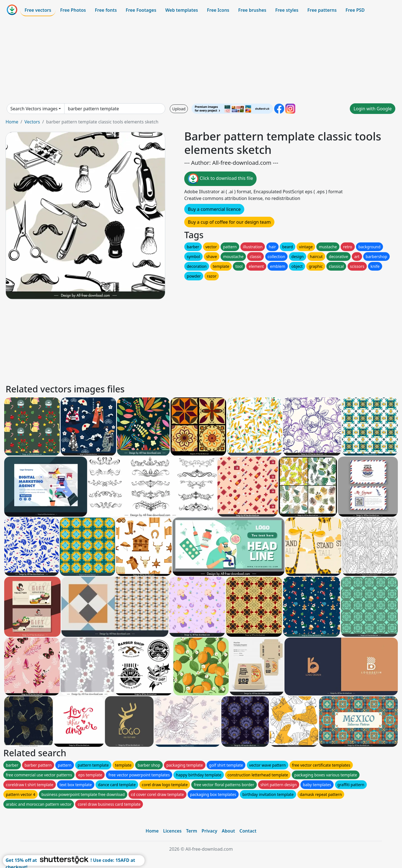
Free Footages (141, 10)
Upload (179, 109)
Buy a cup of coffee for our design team (229, 222)
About (228, 831)
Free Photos (73, 10)
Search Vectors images (34, 109)
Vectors (32, 122)
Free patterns (322, 10)
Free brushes (252, 10)
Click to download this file (220, 179)
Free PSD (355, 10)
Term (192, 831)
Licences (172, 831)
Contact (248, 831)
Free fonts (106, 10)
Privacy (209, 831)
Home (12, 122)
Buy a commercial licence (214, 209)
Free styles (287, 10)
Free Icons (218, 10)
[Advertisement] (201, 60)
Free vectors (38, 10)
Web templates (182, 10)
